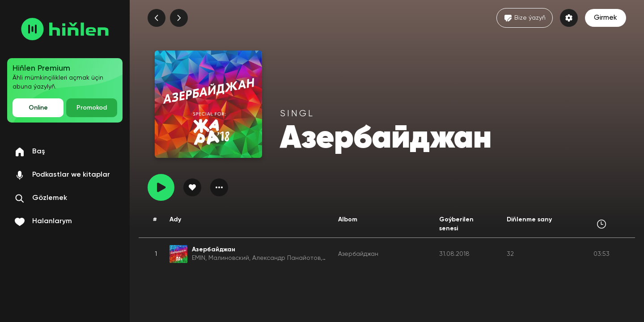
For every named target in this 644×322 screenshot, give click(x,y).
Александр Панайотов (286, 258)
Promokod (92, 108)
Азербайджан (358, 254)
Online (38, 108)
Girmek (606, 18)
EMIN (199, 258)
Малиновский (229, 258)
